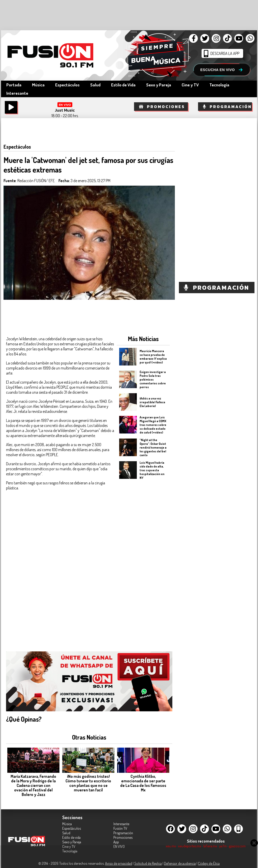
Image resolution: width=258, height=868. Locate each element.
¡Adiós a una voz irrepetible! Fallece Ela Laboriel (152, 402)
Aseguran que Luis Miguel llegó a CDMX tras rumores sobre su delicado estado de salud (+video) (153, 425)
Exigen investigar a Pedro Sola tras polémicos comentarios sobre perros (153, 379)
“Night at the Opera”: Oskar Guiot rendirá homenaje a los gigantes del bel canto (153, 447)
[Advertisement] (143, 562)
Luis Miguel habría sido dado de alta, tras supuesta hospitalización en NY (152, 470)
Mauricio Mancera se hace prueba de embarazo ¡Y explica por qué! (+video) (153, 357)
